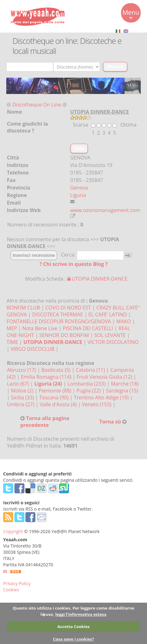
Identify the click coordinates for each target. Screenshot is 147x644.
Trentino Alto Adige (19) (102, 397)
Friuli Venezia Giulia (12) (105, 377)
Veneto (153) (97, 404)
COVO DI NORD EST (68, 308)
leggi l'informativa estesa (81, 614)
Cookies (11, 590)
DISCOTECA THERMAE (58, 314)
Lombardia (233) (87, 384)
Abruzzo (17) (22, 370)
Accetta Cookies (73, 626)
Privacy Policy (17, 583)
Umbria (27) (21, 404)
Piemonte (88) (56, 391)
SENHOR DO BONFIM (64, 335)
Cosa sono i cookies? (73, 639)
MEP (12, 328)
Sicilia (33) (23, 397)
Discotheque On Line (37, 105)
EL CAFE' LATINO (108, 314)
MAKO (124, 321)
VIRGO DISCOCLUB (33, 349)
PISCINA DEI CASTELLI (88, 328)
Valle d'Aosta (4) (59, 404)
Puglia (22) (89, 391)
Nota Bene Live (40, 328)
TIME (12, 342)
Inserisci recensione (34, 255)
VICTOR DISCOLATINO (113, 342)
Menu (131, 13)
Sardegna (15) (122, 391)
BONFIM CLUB (23, 308)
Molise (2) (23, 391)
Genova (79, 188)
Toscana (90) (54, 397)
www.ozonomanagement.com (105, 210)
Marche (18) (125, 384)
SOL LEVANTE (110, 335)
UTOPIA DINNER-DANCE (97, 279)
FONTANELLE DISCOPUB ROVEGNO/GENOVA (59, 321)
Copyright (13, 531)
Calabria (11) (91, 370)
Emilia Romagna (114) (47, 377)
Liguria (78, 195)
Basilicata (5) (57, 370)
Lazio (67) (18, 384)
